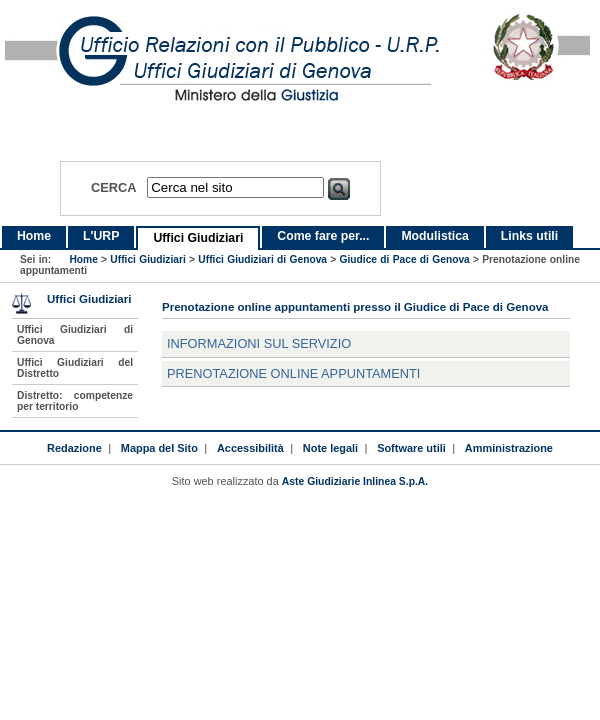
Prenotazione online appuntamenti (293, 373)
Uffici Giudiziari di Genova (262, 259)
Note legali (330, 448)
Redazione (74, 448)
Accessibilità (250, 448)
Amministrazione (509, 448)
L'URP (101, 236)
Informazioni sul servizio (259, 343)
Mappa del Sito (159, 448)
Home (34, 236)
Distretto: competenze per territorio (75, 401)
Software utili (411, 448)
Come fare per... (323, 236)
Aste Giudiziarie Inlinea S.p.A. (355, 481)
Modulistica (434, 236)
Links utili (529, 236)
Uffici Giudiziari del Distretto (75, 368)
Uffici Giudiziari (198, 238)
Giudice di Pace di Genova (405, 259)
